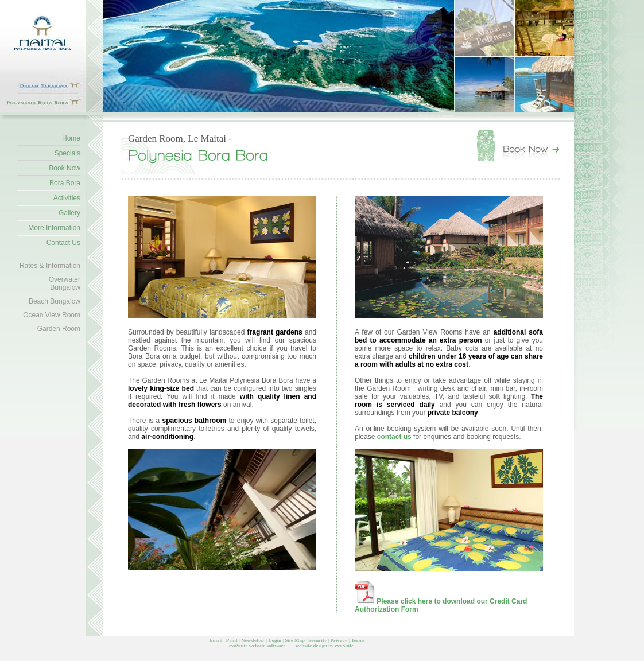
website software (267, 646)
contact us (395, 437)
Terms (358, 640)
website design (311, 646)
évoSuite (238, 646)
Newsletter (253, 640)
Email (216, 640)
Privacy (339, 640)
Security (317, 640)
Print (232, 640)
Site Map (295, 640)
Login (275, 640)
